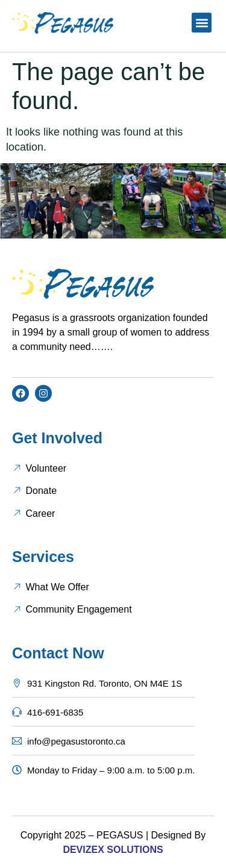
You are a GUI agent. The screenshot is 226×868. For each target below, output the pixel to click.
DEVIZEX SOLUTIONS (113, 850)
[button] (202, 23)
